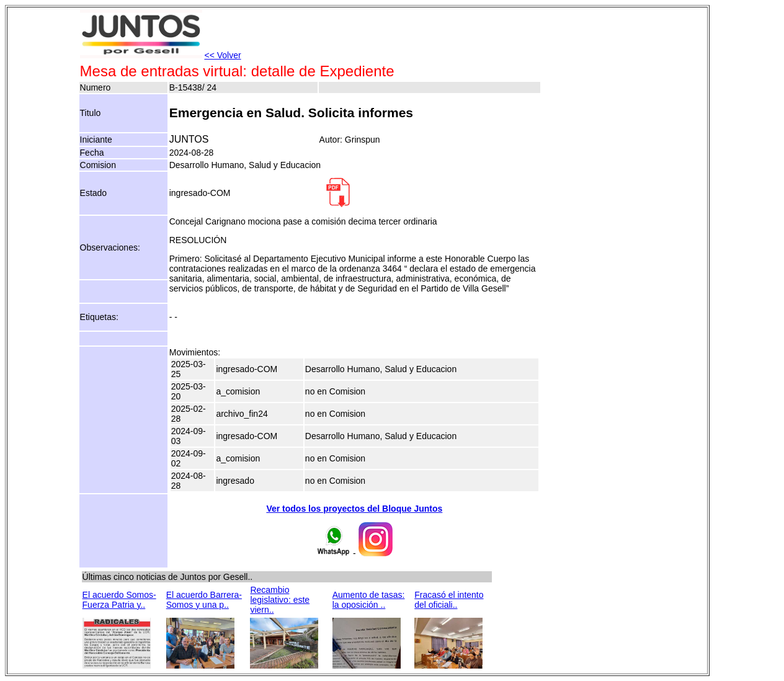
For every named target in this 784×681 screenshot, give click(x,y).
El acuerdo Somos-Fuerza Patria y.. (119, 600)
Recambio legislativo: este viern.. (280, 600)
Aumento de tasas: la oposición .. (369, 600)
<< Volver (222, 55)
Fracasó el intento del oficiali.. (449, 600)
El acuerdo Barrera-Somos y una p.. (204, 600)
